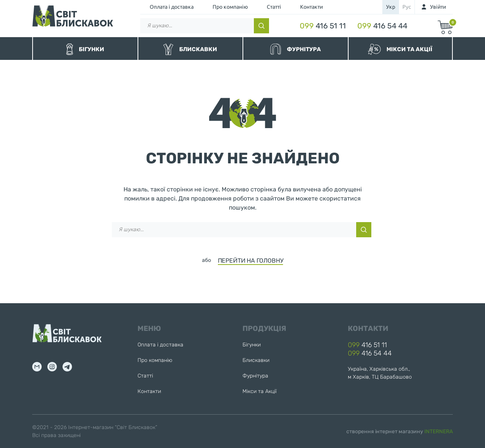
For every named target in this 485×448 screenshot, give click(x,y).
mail (37, 367)
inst (52, 367)
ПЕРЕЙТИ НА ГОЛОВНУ (251, 261)
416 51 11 (323, 26)
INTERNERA (439, 432)
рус (407, 7)
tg (67, 367)
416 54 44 (382, 26)
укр (391, 7)
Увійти (438, 7)
